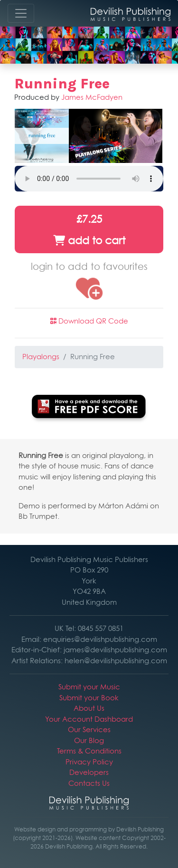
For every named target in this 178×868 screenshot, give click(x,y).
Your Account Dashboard (89, 719)
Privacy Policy (89, 762)
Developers (89, 772)
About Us (89, 708)
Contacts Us (89, 783)
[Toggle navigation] (21, 13)
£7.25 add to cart (89, 230)
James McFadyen (92, 97)
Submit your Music (89, 687)
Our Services (89, 730)
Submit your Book (89, 698)
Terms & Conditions (89, 751)
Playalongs (41, 357)
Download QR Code (89, 321)
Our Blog (89, 740)
